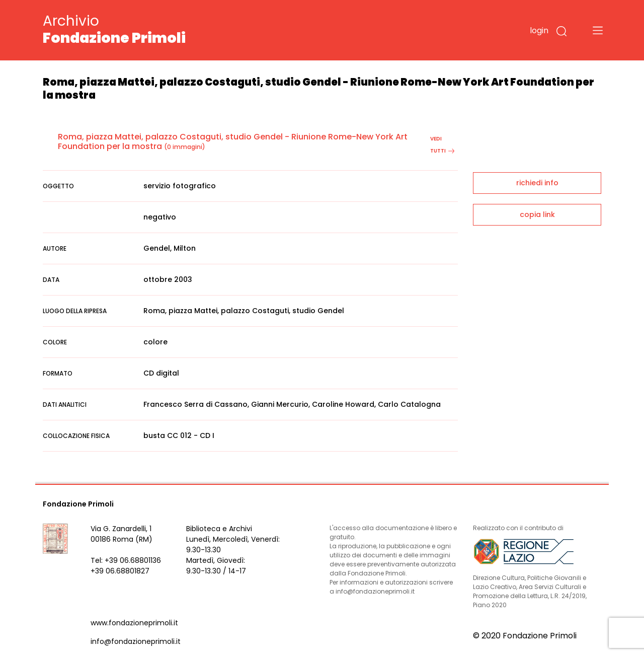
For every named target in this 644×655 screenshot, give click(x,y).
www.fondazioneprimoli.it (134, 623)
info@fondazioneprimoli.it (136, 641)
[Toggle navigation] (598, 30)
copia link (537, 214)
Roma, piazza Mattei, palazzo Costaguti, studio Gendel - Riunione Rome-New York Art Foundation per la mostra (233, 141)
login (539, 30)
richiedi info (537, 183)
